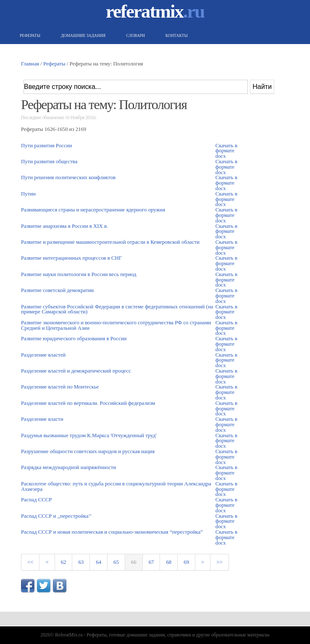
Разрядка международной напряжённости (68, 467)
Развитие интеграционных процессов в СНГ (71, 258)
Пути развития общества (49, 162)
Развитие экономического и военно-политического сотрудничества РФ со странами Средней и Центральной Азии (116, 325)
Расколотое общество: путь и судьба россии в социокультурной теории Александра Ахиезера (116, 486)
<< (30, 562)
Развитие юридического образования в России (74, 339)
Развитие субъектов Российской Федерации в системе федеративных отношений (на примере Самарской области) (117, 309)
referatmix (155, 11)
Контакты (176, 35)
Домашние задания (82, 35)
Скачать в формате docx (226, 151)
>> (219, 562)
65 (116, 562)
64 (99, 562)
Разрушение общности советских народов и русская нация (88, 451)
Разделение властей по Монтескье (60, 387)
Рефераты (29, 35)
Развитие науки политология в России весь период (79, 274)
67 (151, 562)
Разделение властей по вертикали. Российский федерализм (88, 403)
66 (134, 562)
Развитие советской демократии (57, 290)
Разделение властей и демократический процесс (76, 371)
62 (64, 562)
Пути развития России (46, 146)
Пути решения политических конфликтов (68, 177)
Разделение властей (43, 355)
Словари (134, 35)
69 (186, 562)
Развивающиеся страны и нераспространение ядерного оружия (93, 210)
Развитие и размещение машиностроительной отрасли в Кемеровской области (110, 242)
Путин (28, 194)
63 (81, 562)
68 (169, 562)
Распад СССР (36, 500)
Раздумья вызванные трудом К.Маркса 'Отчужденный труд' (89, 435)
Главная (30, 64)
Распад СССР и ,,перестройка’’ (56, 516)
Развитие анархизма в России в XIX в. (64, 226)
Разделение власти (42, 419)
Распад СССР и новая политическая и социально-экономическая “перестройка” (112, 532)
